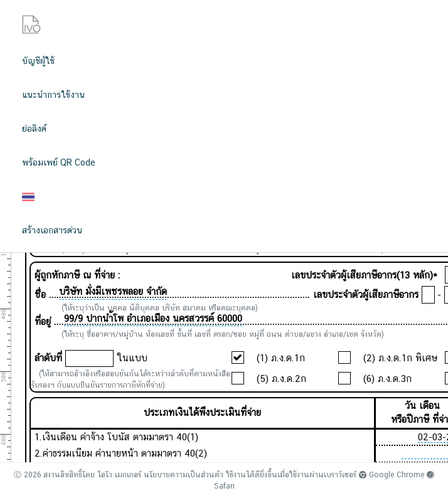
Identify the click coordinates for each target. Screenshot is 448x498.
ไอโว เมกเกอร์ (119, 475)
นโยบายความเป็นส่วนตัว (184, 475)
